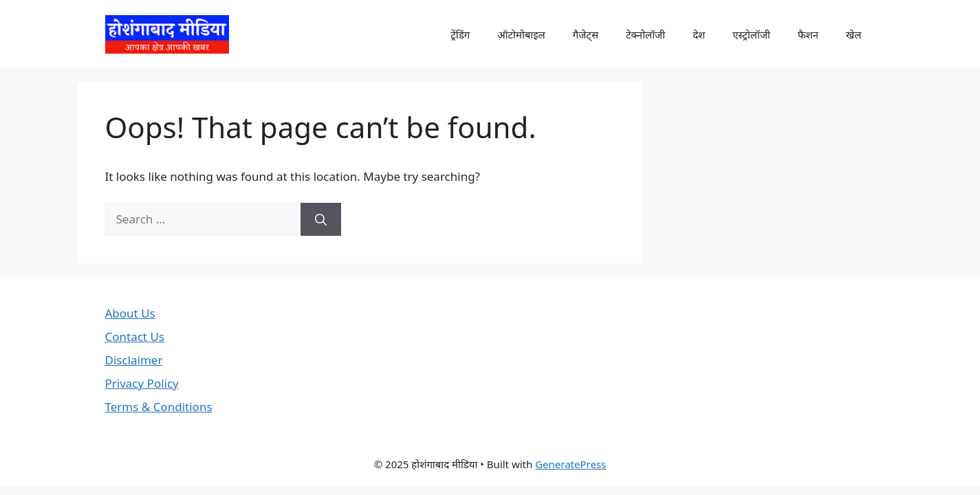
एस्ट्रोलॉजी (751, 34)
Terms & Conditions (159, 407)
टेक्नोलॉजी (645, 34)
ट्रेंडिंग (460, 34)
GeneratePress (570, 464)
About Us (130, 313)
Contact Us (135, 337)
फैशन (808, 34)
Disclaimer (134, 360)
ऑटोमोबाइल (521, 34)
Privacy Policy (142, 383)
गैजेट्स (586, 34)
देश (699, 34)
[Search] (321, 219)
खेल (853, 34)
